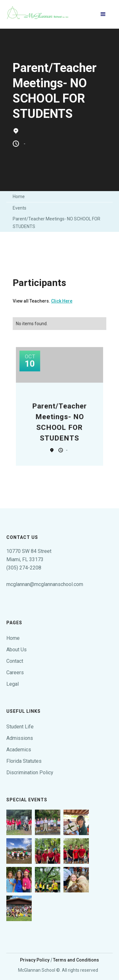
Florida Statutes (24, 761)
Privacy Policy (35, 960)
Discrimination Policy (30, 773)
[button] (103, 14)
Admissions (20, 738)
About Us (17, 650)
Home (19, 197)
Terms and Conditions (76, 960)
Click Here (62, 301)
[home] (38, 14)
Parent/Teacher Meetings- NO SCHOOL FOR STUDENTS (56, 223)
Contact (15, 661)
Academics (19, 750)
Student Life (20, 727)
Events (20, 208)
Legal (13, 684)
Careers (15, 672)
